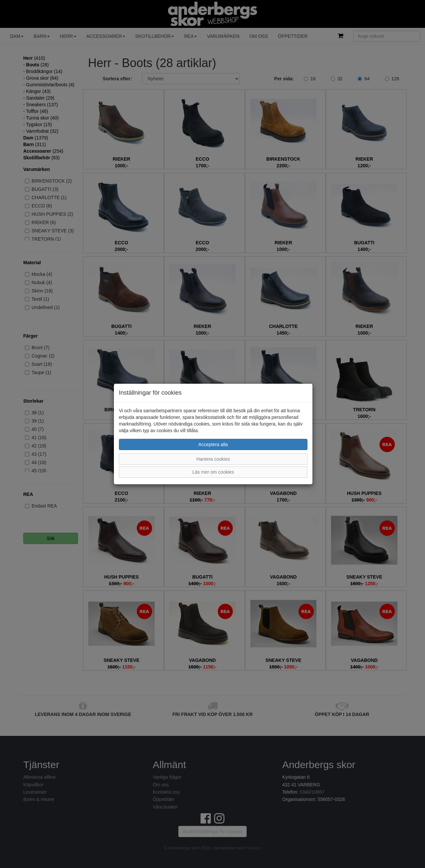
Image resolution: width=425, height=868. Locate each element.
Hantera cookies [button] (213, 459)
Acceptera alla (213, 444)
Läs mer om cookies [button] (213, 472)
